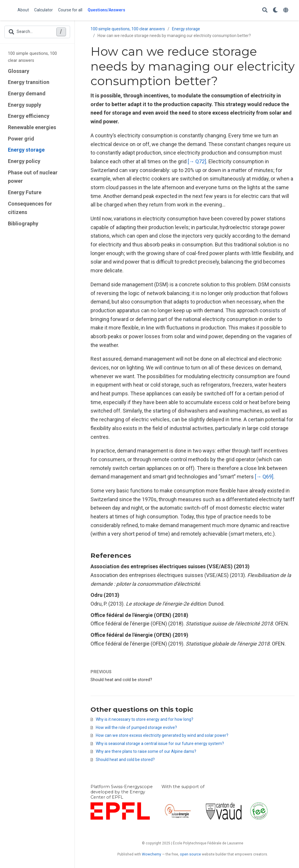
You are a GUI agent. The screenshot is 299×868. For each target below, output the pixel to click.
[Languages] (286, 10)
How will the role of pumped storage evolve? (136, 727)
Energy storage (26, 150)
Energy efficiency (29, 116)
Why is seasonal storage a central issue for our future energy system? (160, 744)
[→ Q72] (197, 161)
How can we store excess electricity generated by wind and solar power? (162, 735)
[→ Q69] (264, 477)
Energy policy (24, 161)
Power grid (21, 139)
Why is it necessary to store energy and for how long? (145, 719)
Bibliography (23, 223)
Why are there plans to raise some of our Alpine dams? (146, 751)
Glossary (19, 71)
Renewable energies (32, 127)
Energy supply (25, 105)
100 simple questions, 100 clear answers (32, 57)
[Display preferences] (275, 10)
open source (190, 854)
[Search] (265, 10)
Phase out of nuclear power (33, 177)
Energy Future (25, 192)
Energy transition (29, 82)
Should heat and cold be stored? (121, 680)
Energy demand (27, 93)
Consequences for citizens (30, 208)
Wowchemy (152, 854)
